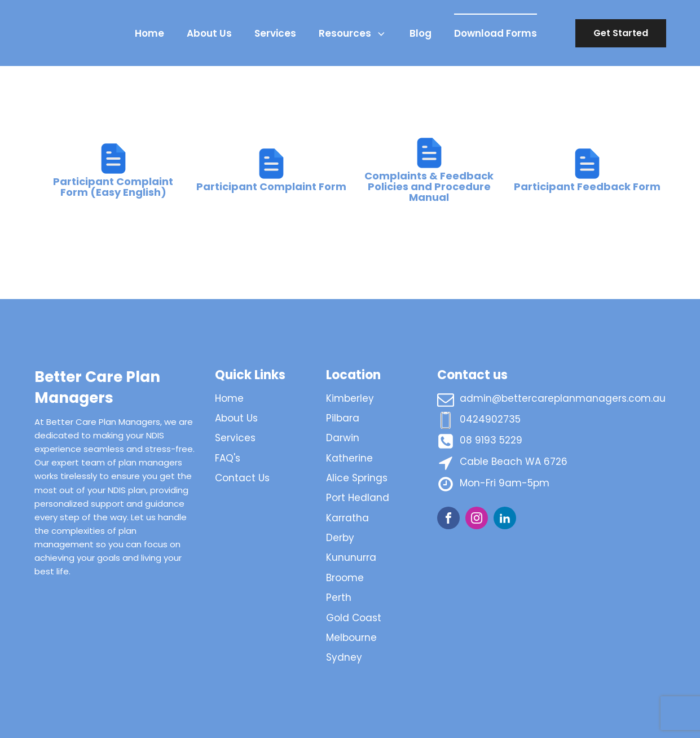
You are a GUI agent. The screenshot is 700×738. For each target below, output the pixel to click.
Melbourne (351, 638)
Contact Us (242, 478)
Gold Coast (354, 618)
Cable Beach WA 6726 (514, 462)
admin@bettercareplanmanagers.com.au (563, 398)
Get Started (621, 33)
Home (149, 33)
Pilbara (343, 418)
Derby (340, 538)
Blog (421, 33)
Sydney (344, 657)
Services (275, 33)
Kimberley (350, 398)
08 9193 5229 (491, 440)
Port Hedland (358, 498)
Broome (345, 578)
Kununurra (351, 557)
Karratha (347, 518)
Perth (339, 598)
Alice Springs (357, 478)
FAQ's (228, 458)
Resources (353, 33)
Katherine (349, 458)
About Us (209, 33)
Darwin (343, 438)
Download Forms (496, 33)
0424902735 (490, 419)
